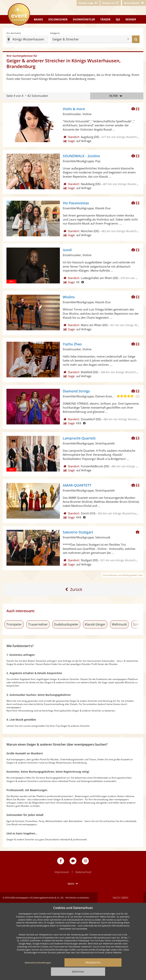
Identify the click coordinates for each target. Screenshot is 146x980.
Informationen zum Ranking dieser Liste (123, 575)
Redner (131, 19)
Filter (117, 96)
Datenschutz (83, 872)
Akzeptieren (93, 962)
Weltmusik (119, 624)
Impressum (62, 872)
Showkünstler (84, 19)
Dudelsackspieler (66, 624)
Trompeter (14, 624)
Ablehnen (78, 972)
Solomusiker (58, 19)
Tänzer (105, 19)
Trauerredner (38, 624)
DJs (118, 19)
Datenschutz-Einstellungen (38, 963)
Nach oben (121, 898)
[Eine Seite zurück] (73, 590)
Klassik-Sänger (95, 624)
